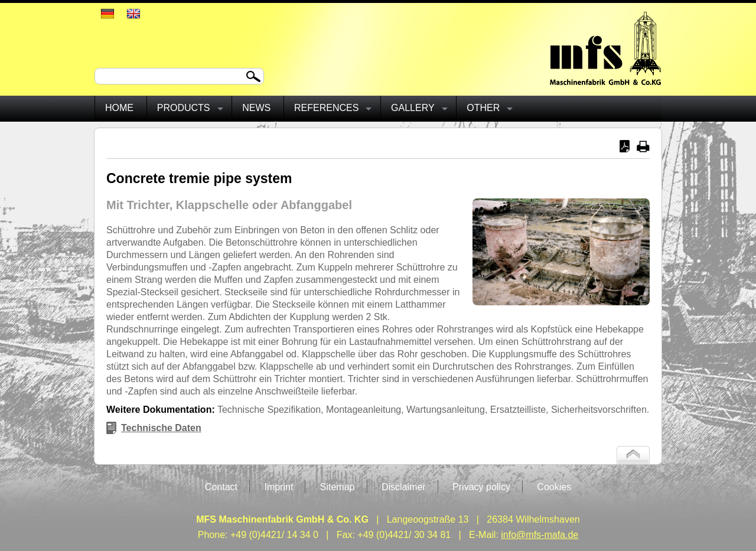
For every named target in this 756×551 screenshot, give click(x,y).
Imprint (278, 487)
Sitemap (338, 487)
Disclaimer (404, 487)
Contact (221, 487)
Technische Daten (161, 428)
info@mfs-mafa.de (540, 535)
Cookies (554, 487)
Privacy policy (481, 487)
